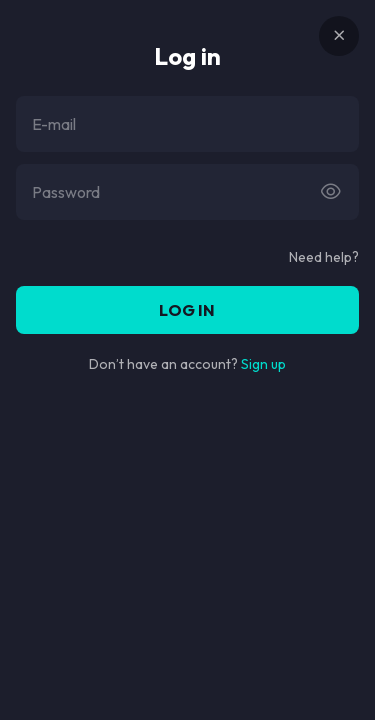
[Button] (331, 192)
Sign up (263, 364)
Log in (187, 310)
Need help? (324, 257)
